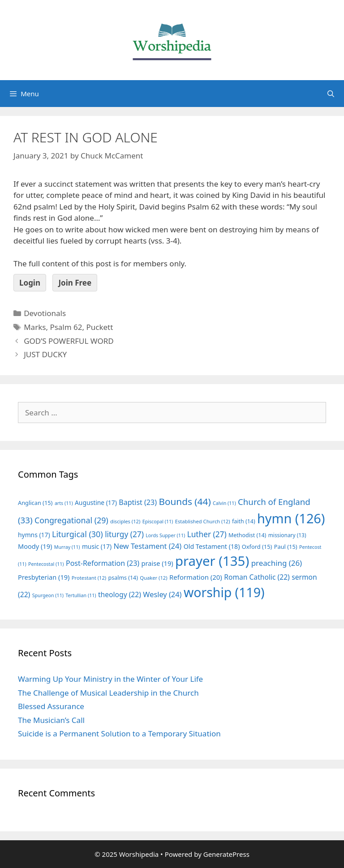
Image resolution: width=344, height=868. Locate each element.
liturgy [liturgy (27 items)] (124, 534)
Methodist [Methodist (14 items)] (247, 535)
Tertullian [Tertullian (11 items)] (81, 595)
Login (30, 283)
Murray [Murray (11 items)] (67, 547)
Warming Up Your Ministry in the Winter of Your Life (110, 679)
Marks (35, 327)
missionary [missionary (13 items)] (287, 535)
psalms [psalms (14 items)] (123, 578)
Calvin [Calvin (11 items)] (224, 503)
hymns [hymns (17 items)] (34, 535)
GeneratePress (226, 854)
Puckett (99, 327)
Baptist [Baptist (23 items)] (138, 502)
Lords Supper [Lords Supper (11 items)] (165, 535)
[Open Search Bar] (331, 94)
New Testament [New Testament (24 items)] (147, 546)
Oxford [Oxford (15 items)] (257, 547)
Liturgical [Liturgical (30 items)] (77, 534)
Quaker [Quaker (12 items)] (153, 578)
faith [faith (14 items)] (244, 521)
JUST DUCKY (45, 354)
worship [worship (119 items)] (224, 592)
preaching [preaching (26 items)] (277, 563)
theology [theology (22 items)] (120, 594)
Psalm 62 (66, 327)
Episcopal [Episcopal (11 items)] (158, 522)
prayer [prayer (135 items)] (212, 561)
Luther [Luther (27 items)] (207, 534)
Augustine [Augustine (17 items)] (96, 502)
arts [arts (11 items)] (64, 503)
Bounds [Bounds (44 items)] (185, 501)
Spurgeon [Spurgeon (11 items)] (48, 595)
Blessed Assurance (51, 706)
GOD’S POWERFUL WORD (69, 341)
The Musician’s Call (51, 720)
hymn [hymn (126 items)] (291, 518)
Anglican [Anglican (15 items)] (35, 503)
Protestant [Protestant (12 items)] (89, 578)
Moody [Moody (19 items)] (35, 546)
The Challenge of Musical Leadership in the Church (108, 693)
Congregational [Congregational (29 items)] (71, 520)
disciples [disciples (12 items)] (125, 521)
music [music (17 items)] (97, 546)
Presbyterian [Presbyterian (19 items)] (44, 577)
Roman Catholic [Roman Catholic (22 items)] (257, 577)
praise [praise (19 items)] (157, 563)
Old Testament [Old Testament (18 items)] (212, 546)
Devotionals (45, 313)
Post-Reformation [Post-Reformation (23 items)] (103, 563)
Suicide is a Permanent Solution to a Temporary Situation (119, 733)
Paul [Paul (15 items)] (286, 547)
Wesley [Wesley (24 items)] (162, 594)
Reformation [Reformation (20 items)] (196, 577)
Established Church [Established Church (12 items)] (203, 521)
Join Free (75, 283)
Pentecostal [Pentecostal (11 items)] (46, 564)
